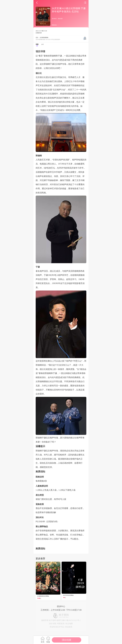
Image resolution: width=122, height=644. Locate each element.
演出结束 (67, 640)
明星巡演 (61, 624)
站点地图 (69, 624)
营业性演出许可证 (57, 627)
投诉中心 (61, 606)
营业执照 (69, 627)
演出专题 (52, 624)
